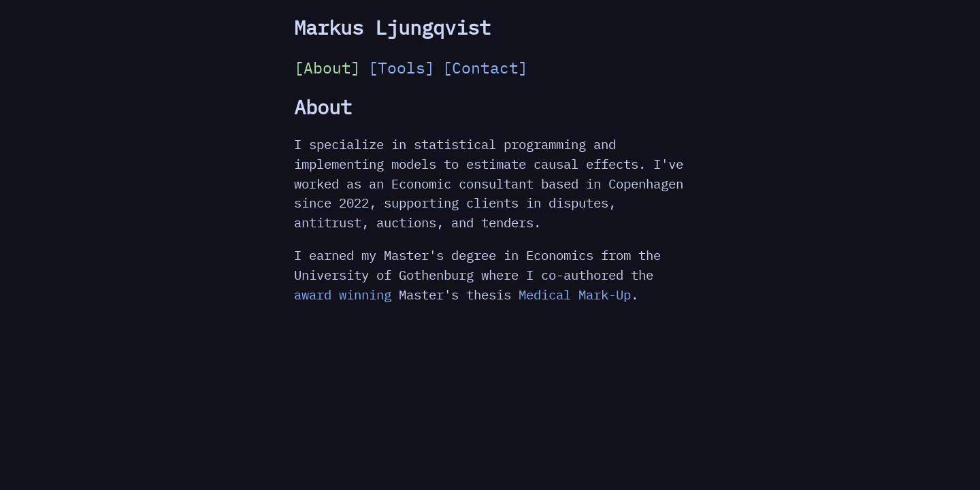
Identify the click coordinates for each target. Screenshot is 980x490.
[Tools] (402, 67)
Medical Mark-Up (575, 294)
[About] (327, 67)
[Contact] (485, 67)
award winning (343, 294)
